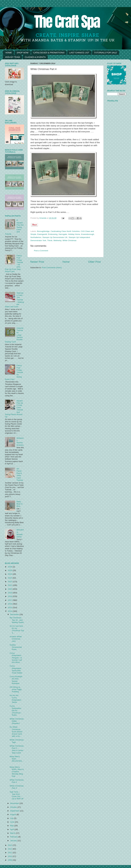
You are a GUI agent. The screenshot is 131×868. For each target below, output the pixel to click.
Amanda (43, 218)
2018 (10, 596)
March (13, 833)
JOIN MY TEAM (12, 57)
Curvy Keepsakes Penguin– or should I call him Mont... (16, 658)
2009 (10, 860)
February (14, 837)
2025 (10, 570)
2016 (10, 604)
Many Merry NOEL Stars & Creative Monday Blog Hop (17, 772)
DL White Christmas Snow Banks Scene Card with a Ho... (16, 732)
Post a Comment (41, 251)
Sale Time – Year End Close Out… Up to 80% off (17, 795)
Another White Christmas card (16, 639)
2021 (10, 585)
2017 (10, 600)
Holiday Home (74, 234)
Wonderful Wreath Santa (20, 533)
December (15, 614)
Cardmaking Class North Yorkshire (65, 231)
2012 (10, 849)
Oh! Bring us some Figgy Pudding (16, 689)
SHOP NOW (23, 53)
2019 (10, 593)
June (12, 822)
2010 (10, 856)
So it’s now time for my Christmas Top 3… (17, 629)
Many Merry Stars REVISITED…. (17, 760)
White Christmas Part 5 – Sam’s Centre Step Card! (17, 749)
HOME (9, 53)
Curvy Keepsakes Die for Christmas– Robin (16, 711)
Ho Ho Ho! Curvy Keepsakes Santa (15, 699)
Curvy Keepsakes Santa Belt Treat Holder (16, 669)
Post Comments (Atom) (52, 268)
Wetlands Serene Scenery (20, 442)
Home (66, 262)
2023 (10, 578)
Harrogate (63, 234)
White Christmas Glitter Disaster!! (17, 721)
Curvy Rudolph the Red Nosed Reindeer (16, 680)
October (14, 807)
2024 (10, 574)
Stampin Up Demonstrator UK (55, 237)
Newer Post (37, 262)
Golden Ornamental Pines (16, 647)
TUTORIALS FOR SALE (106, 53)
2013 (10, 845)
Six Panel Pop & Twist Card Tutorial (20, 474)
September (15, 811)
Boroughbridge (43, 231)
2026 (10, 567)
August (13, 814)
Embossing (53, 234)
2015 (10, 608)
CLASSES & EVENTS (35, 57)
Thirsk (50, 240)
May (12, 826)
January (14, 841)
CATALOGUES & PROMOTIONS (49, 53)
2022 (10, 582)
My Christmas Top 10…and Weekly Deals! (17, 620)
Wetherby (57, 240)
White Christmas (69, 240)
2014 (10, 611)
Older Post (94, 262)
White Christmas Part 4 (17, 781)
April (12, 829)
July (12, 818)
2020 (10, 589)
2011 (10, 853)
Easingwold (42, 234)
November (15, 803)
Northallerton (36, 237)
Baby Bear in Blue (20, 504)
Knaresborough (88, 234)
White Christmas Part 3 (17, 787)
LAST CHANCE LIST (79, 53)
